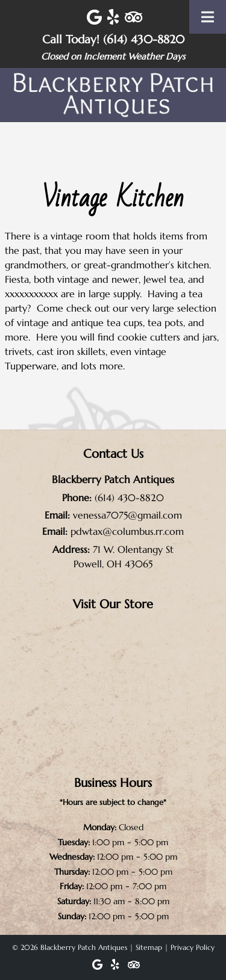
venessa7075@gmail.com (127, 515)
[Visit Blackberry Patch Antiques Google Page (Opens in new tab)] (94, 17)
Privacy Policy (193, 947)
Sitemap (149, 947)
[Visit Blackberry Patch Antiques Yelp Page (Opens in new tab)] (113, 17)
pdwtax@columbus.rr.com (127, 531)
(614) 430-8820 (129, 498)
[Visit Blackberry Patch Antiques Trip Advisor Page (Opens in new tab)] (133, 17)
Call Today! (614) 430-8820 (113, 39)
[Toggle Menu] (208, 17)
